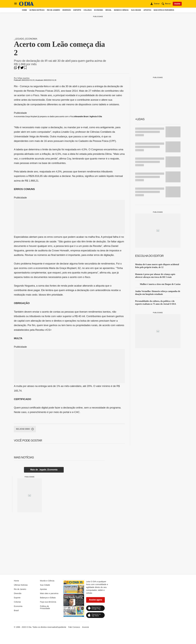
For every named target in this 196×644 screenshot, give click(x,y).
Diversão (67, 10)
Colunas (88, 10)
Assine (177, 4)
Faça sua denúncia (48, 602)
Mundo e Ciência (121, 10)
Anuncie (86, 627)
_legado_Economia (26, 39)
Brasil (108, 10)
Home (24, 10)
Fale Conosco (74, 627)
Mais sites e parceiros (164, 10)
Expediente (61, 627)
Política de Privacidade (45, 607)
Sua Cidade (136, 10)
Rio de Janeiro (53, 10)
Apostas (147, 10)
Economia (99, 10)
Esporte (77, 10)
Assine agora (96, 600)
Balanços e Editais (48, 598)
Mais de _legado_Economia (44, 470)
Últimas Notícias (37, 10)
